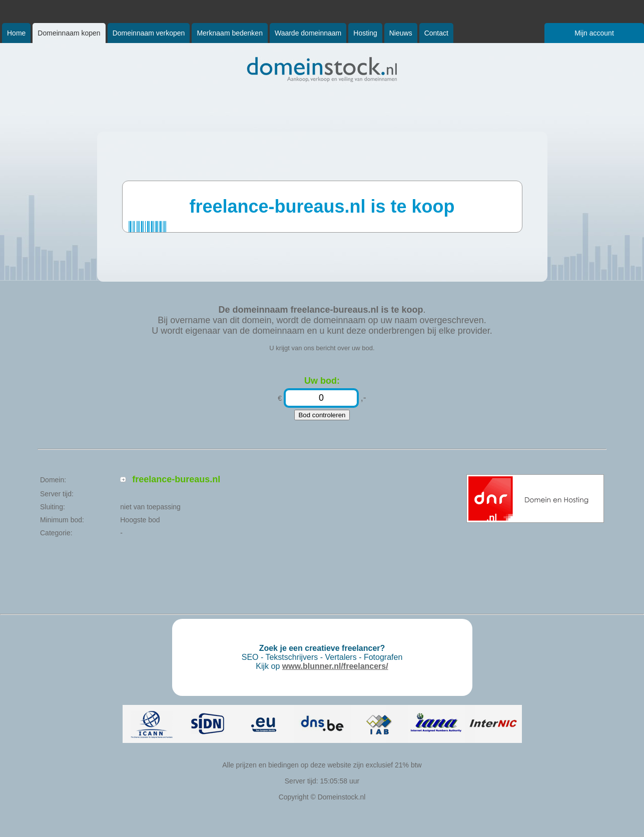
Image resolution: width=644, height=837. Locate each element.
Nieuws (401, 33)
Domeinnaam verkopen (149, 33)
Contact (436, 33)
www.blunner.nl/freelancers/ (335, 666)
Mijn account (594, 33)
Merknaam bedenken (230, 33)
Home (16, 33)
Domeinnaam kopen (69, 33)
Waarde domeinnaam (308, 33)
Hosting (365, 33)
